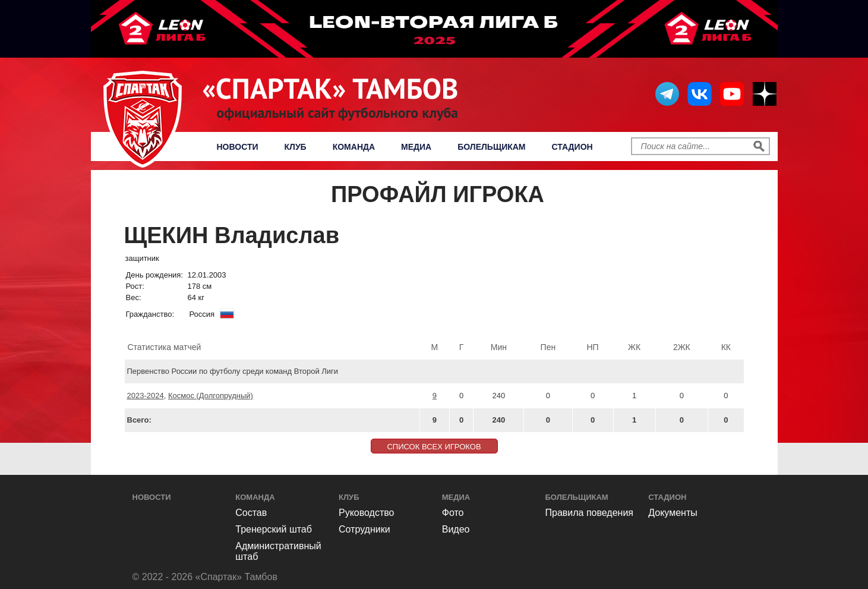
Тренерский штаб (274, 529)
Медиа (416, 147)
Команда (354, 147)
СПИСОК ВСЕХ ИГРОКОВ (434, 447)
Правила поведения (590, 513)
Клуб (296, 147)
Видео (456, 529)
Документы (673, 513)
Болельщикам (491, 147)
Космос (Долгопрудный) (211, 396)
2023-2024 (146, 396)
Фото (453, 513)
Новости (238, 147)
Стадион (572, 147)
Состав (251, 513)
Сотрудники (364, 529)
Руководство (367, 513)
